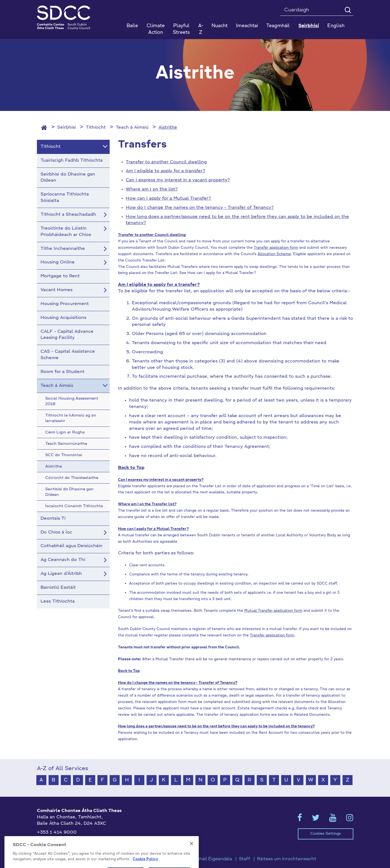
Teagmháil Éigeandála (208, 859)
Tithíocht (96, 128)
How (131, 199)
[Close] (192, 859)
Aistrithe (168, 128)
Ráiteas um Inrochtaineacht (287, 859)
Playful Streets (181, 29)
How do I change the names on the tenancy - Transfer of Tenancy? (200, 208)
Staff (245, 859)
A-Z (201, 29)
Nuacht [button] (220, 26)
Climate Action (156, 29)
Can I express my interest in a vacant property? (178, 180)
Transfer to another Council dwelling (166, 162)
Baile (132, 26)
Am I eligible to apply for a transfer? (165, 171)
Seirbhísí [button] (309, 26)
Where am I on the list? (152, 189)
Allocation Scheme (274, 254)
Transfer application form (276, 248)
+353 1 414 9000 (57, 833)
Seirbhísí (66, 128)
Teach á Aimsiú (132, 128)
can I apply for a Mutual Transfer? (174, 199)
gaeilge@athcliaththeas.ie (66, 842)
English (336, 26)
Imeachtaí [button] (247, 26)
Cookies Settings (326, 834)
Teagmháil (278, 26)
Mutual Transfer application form (273, 611)
